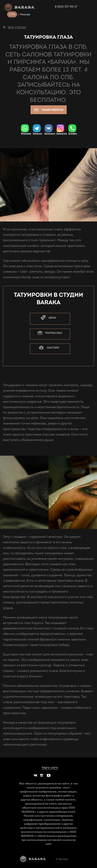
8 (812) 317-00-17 (66, 7)
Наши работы (49, 110)
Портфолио (50, 333)
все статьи (17, 27)
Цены (48, 318)
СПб (12, 14)
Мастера (49, 348)
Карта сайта (50, 768)
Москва (25, 14)
